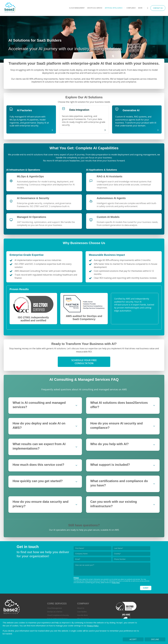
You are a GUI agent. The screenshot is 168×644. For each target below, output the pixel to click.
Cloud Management (77, 8)
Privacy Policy (93, 626)
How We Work (82, 615)
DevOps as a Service (95, 8)
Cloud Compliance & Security (58, 615)
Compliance (131, 8)
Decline (155, 639)
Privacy (76, 578)
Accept (133, 639)
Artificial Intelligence (114, 8)
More (140, 8)
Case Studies (82, 612)
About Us (81, 608)
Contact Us (158, 8)
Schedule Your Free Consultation (84, 362)
